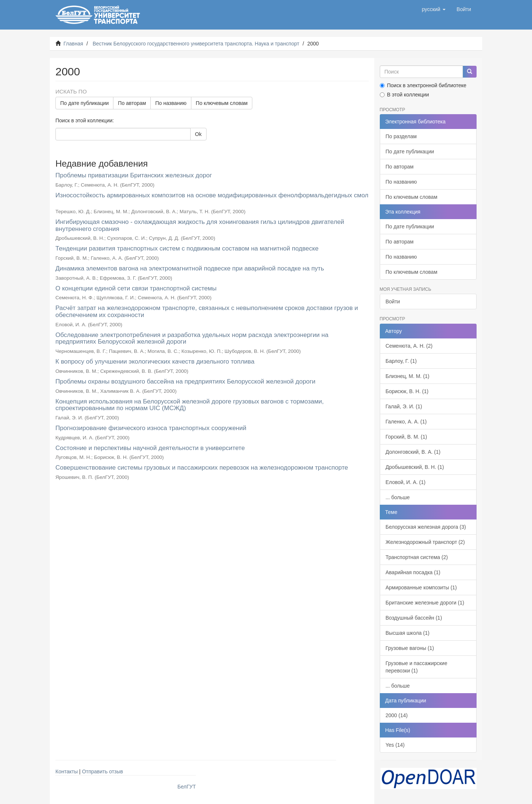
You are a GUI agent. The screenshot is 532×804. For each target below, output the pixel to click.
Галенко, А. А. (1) (406, 422)
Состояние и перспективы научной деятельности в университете (150, 448)
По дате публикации (84, 103)
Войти (393, 301)
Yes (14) (395, 745)
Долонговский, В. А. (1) (413, 452)
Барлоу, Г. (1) (401, 361)
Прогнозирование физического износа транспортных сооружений (151, 428)
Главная (73, 44)
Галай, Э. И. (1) (404, 406)
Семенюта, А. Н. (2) (409, 346)
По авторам (132, 103)
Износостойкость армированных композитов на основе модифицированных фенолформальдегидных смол (212, 195)
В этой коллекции (404, 95)
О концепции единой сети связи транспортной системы (136, 288)
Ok (198, 134)
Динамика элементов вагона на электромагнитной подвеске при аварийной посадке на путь (190, 268)
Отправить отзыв (103, 771)
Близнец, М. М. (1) (408, 376)
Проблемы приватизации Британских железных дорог (134, 175)
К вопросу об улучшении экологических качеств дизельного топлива (155, 362)
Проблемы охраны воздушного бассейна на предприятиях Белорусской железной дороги (185, 381)
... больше (398, 497)
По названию (171, 103)
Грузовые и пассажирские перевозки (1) (417, 667)
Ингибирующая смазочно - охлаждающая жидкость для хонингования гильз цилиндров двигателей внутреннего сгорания (200, 225)
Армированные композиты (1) (421, 587)
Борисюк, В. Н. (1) (407, 391)
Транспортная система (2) (417, 557)
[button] (434, 9)
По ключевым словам (222, 103)
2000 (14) (397, 715)
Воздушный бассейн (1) (414, 618)
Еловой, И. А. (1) (406, 482)
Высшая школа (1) (408, 633)
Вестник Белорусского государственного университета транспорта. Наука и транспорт (196, 44)
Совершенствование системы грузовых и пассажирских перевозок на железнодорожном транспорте (202, 468)
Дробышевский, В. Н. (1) (415, 467)
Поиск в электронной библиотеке (423, 85)
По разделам (401, 136)
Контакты (66, 771)
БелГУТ (187, 787)
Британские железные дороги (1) (425, 603)
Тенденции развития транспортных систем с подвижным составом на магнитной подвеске (187, 248)
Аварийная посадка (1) (413, 572)
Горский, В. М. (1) (406, 437)
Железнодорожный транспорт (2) (425, 542)
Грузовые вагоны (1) (410, 648)
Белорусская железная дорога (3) (426, 527)
